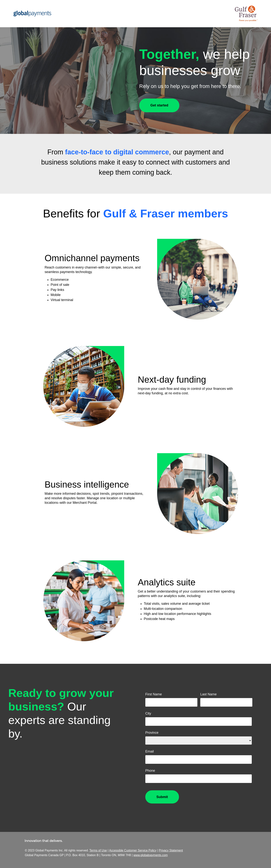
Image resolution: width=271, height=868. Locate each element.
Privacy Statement (171, 850)
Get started (159, 105)
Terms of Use (98, 850)
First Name (154, 694)
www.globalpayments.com (151, 855)
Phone (150, 771)
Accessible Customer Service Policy (133, 850)
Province (152, 733)
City (148, 713)
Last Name (208, 694)
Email (150, 751)
